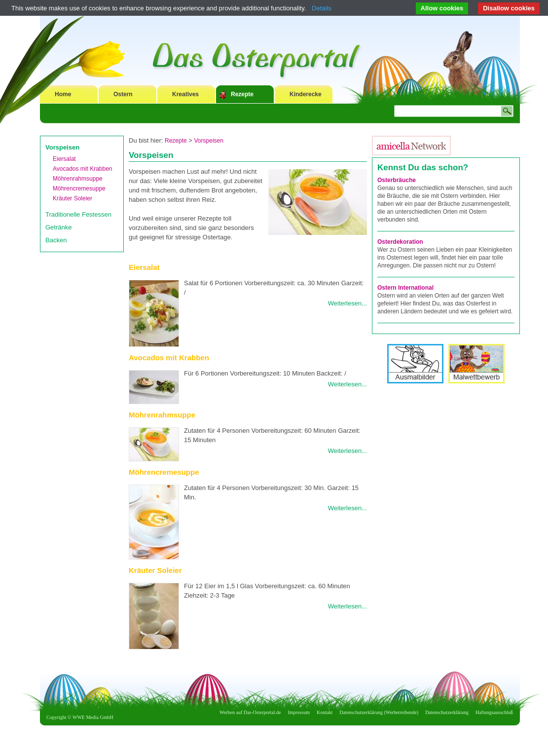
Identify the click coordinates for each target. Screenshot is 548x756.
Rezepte (242, 94)
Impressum (299, 712)
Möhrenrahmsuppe (78, 179)
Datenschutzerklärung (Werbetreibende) (379, 712)
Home (63, 94)
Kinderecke (306, 94)
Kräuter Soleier (73, 198)
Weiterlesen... (347, 303)
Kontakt (325, 712)
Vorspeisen (62, 147)
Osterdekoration (400, 242)
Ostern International (405, 288)
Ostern (123, 94)
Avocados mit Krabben (83, 169)
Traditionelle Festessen (78, 214)
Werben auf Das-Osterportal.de (250, 712)
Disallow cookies (509, 8)
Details (322, 8)
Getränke (58, 227)
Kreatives (185, 94)
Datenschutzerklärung (447, 712)
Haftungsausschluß (494, 712)
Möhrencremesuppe (79, 189)
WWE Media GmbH (93, 717)
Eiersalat (64, 159)
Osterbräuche (397, 180)
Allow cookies (442, 8)
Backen (56, 240)
